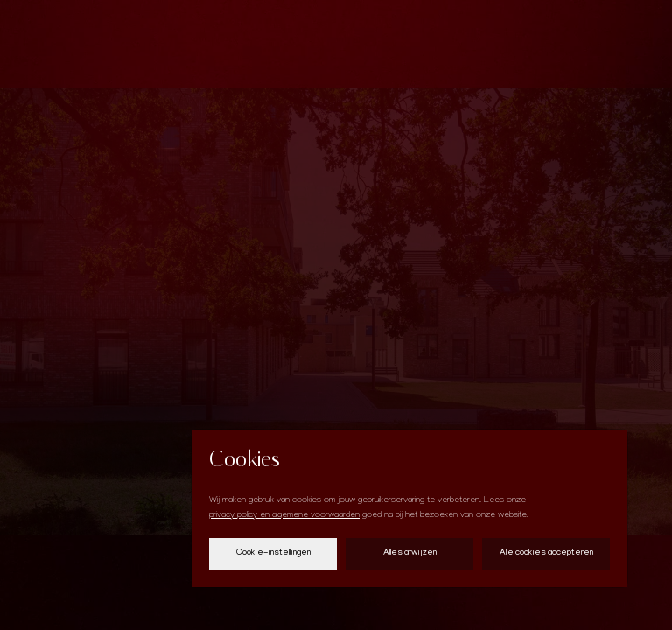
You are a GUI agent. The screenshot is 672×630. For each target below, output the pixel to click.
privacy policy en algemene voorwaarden (284, 516)
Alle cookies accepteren (546, 553)
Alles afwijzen (410, 553)
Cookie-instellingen (273, 553)
